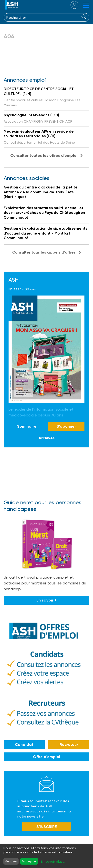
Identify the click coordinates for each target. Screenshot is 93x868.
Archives (47, 438)
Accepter (29, 861)
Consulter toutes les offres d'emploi (44, 155)
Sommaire (27, 426)
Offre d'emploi (46, 757)
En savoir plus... (53, 861)
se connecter (71, 5)
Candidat (24, 745)
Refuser (11, 861)
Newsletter (46, 784)
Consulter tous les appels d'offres (44, 252)
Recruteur (69, 745)
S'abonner (66, 426)
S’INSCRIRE (47, 827)
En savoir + (46, 600)
